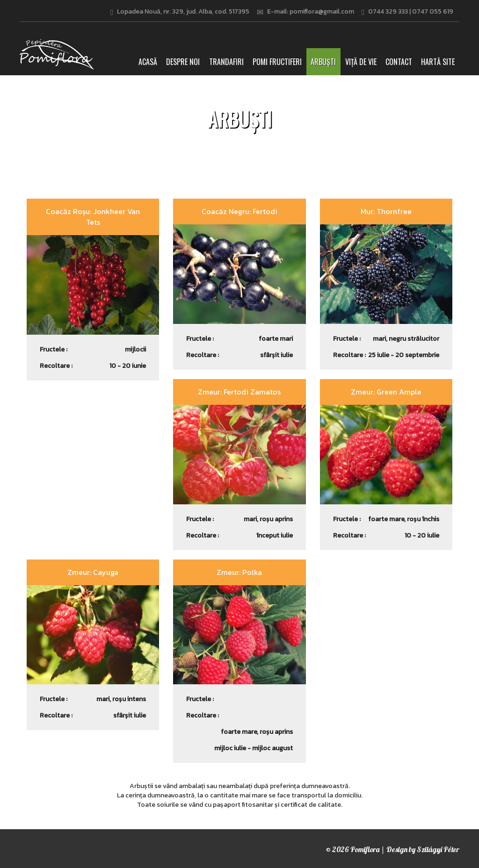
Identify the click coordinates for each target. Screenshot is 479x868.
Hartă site (438, 62)
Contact (399, 62)
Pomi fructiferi (277, 62)
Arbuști (323, 62)
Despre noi (183, 62)
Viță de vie (361, 62)
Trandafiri (226, 62)
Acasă (150, 61)
